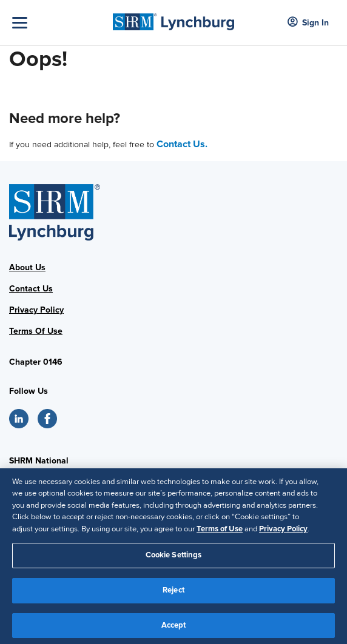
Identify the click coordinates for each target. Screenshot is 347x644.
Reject (173, 596)
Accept (174, 631)
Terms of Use (220, 534)
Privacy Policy (36, 310)
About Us (27, 267)
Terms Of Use (36, 331)
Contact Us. (182, 144)
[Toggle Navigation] (59, 23)
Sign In (308, 23)
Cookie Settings (174, 561)
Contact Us (31, 289)
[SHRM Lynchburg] (173, 18)
